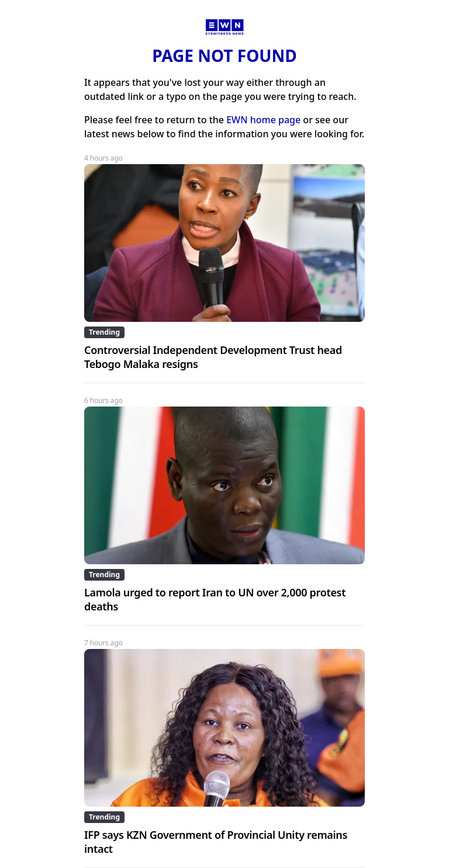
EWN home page (263, 120)
